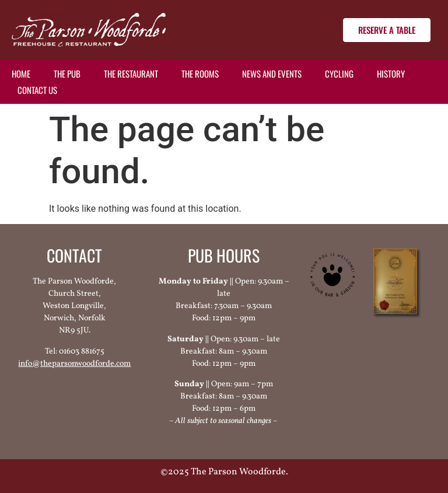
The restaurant (131, 74)
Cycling (339, 74)
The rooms (200, 74)
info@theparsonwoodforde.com (74, 364)
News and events (272, 74)
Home (21, 74)
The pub (67, 74)
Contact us (37, 90)
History (391, 74)
